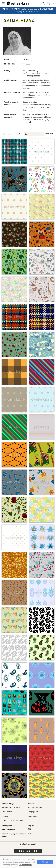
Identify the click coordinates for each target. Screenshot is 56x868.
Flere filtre (49, 133)
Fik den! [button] (45, 862)
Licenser (5, 816)
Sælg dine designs (8, 829)
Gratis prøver (33, 816)
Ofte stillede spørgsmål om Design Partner (14, 835)
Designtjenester (34, 812)
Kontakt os (28, 851)
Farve (27, 134)
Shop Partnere (7, 812)
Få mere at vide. (26, 865)
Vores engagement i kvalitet (12, 807)
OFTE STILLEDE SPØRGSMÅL (13, 821)
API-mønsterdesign (35, 807)
